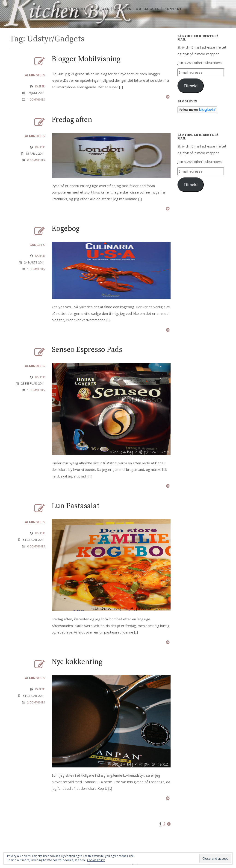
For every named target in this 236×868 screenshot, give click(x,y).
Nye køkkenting (77, 662)
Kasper (40, 86)
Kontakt (173, 9)
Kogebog (66, 229)
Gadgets (123, 9)
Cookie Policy (96, 860)
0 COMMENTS (36, 160)
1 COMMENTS (36, 100)
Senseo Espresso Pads (87, 350)
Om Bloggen (148, 9)
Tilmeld (191, 86)
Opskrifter (82, 9)
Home (60, 9)
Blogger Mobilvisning (86, 59)
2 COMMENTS (36, 702)
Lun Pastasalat (76, 506)
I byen (104, 9)
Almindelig (35, 75)
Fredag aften (72, 120)
